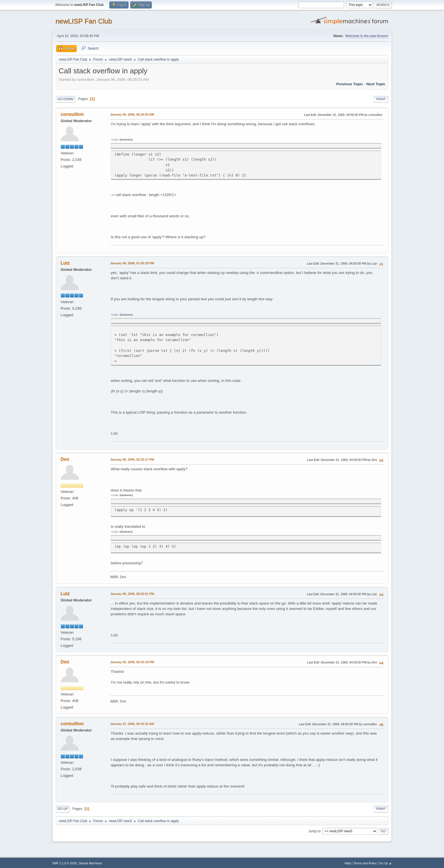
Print (381, 99)
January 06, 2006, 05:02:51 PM (132, 593)
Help (348, 862)
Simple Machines (90, 862)
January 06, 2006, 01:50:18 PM (132, 263)
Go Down (65, 99)
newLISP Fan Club (84, 21)
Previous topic (350, 84)
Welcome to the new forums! (367, 36)
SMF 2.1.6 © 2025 (65, 862)
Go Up (63, 808)
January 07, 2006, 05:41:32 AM (132, 723)
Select (126, 140)
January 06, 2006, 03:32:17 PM (132, 459)
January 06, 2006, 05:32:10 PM (132, 661)
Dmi (65, 459)
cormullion (72, 114)
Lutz (65, 263)
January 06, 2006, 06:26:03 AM (132, 114)
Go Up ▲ (386, 862)
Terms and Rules (365, 862)
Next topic (376, 84)
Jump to (314, 830)
